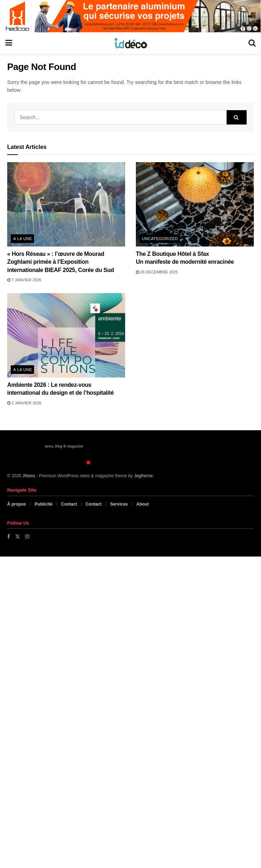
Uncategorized (160, 239)
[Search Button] (252, 43)
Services (119, 504)
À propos (17, 504)
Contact (69, 504)
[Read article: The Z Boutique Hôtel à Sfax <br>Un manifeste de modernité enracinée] (195, 204)
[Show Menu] (9, 43)
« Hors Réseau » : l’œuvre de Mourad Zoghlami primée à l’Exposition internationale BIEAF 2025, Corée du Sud (61, 262)
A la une (23, 239)
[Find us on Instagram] (27, 536)
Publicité (43, 504)
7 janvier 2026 (24, 280)
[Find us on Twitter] (18, 536)
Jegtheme (143, 476)
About (143, 504)
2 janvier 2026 (24, 403)
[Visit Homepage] (130, 43)
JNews (29, 476)
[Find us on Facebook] (9, 536)
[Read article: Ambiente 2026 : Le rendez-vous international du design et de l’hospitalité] (66, 335)
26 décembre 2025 (157, 272)
